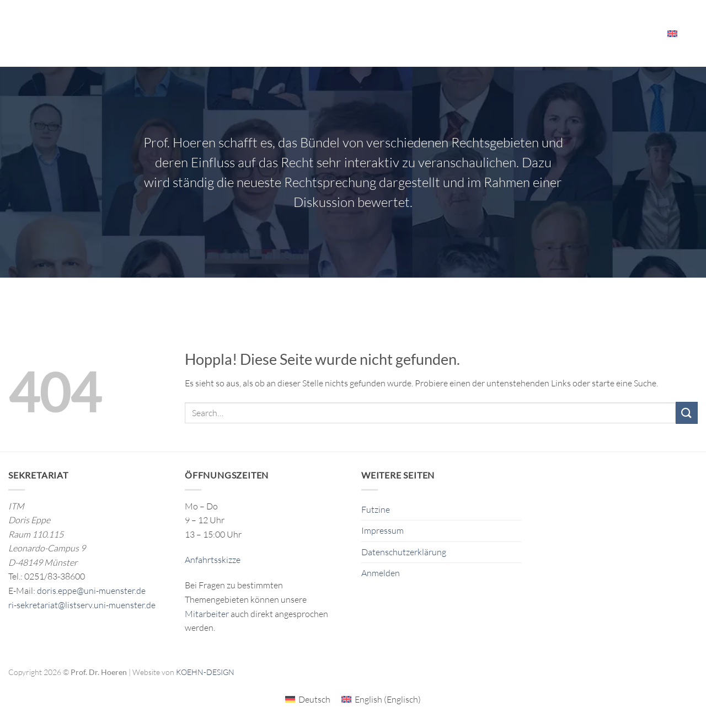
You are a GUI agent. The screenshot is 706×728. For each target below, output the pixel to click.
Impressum (383, 530)
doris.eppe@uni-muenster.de (91, 591)
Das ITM (421, 33)
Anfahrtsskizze (213, 560)
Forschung (238, 33)
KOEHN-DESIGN (205, 672)
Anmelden (381, 573)
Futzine (376, 509)
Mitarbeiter (627, 33)
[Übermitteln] (687, 413)
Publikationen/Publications (334, 33)
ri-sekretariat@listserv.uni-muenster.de (82, 605)
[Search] (694, 33)
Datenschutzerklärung (404, 552)
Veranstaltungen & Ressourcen (520, 33)
